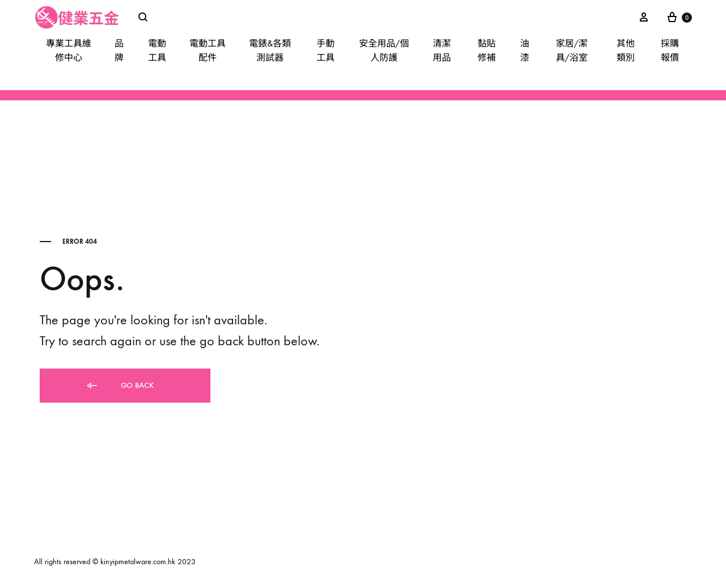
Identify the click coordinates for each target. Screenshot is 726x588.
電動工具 (157, 50)
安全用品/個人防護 (384, 50)
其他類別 (626, 50)
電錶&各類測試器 (270, 50)
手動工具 (326, 50)
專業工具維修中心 (69, 50)
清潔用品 (442, 50)
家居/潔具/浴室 (572, 50)
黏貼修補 (487, 50)
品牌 (119, 50)
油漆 (525, 50)
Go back (119, 386)
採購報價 (670, 50)
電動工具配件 (208, 50)
